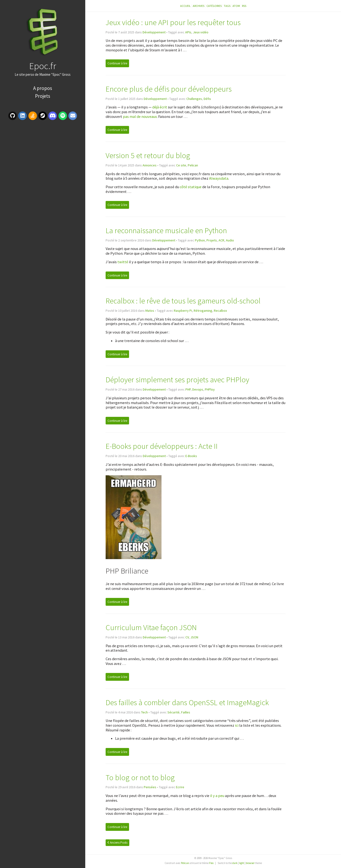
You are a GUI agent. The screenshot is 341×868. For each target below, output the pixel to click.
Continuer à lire (117, 63)
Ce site (181, 165)
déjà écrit (160, 107)
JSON (194, 637)
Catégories (214, 6)
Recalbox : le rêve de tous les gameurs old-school (183, 301)
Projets (43, 96)
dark (235, 863)
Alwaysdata (219, 178)
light (242, 863)
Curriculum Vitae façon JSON (151, 627)
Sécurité (173, 712)
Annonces (150, 165)
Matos (150, 311)
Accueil (185, 6)
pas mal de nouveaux (140, 116)
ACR (221, 240)
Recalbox (220, 311)
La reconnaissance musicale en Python (166, 230)
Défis (207, 99)
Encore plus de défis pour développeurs (169, 89)
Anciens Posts (117, 843)
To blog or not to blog (140, 777)
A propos (43, 88)
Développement (154, 32)
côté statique (191, 187)
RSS (244, 6)
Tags (227, 6)
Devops (198, 389)
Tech (144, 712)
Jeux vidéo (201, 32)
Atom (236, 6)
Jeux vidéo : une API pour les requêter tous (173, 22)
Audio (230, 240)
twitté (123, 262)
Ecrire (180, 787)
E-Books (191, 456)
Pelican (193, 165)
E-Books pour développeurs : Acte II (162, 446)
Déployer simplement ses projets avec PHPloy (177, 380)
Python (200, 240)
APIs (188, 32)
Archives (199, 6)
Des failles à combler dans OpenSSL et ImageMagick (187, 702)
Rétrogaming (203, 311)
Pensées (150, 787)
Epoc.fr (43, 66)
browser (250, 863)
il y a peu (217, 796)
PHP (188, 389)
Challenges (194, 99)
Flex (211, 863)
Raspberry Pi (183, 311)
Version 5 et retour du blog (148, 155)
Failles (186, 712)
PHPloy (210, 389)
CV (187, 637)
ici (237, 725)
